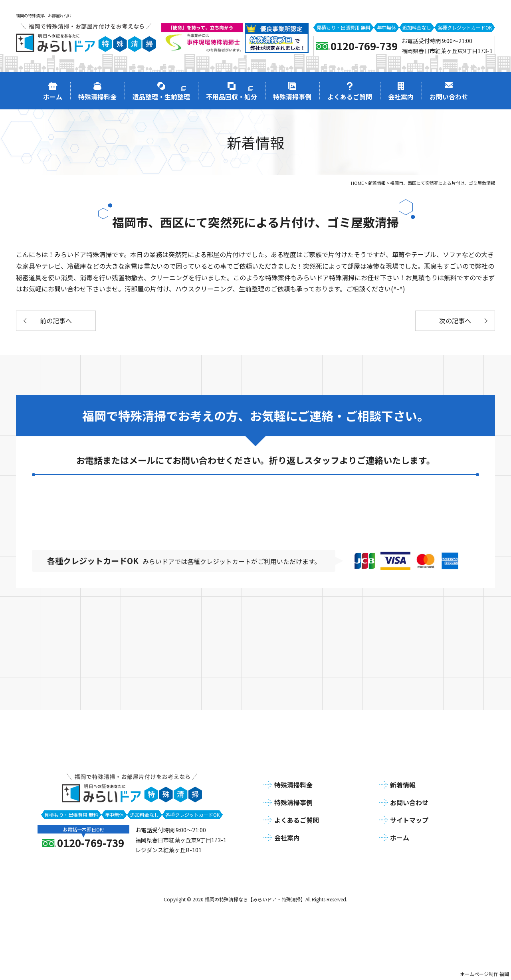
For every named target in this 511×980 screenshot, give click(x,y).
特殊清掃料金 (293, 785)
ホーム (400, 837)
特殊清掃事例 (293, 802)
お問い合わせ (409, 802)
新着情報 (403, 785)
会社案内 (287, 837)
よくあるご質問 (297, 820)
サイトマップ (409, 820)
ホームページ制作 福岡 (484, 974)
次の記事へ (455, 321)
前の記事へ (56, 321)
